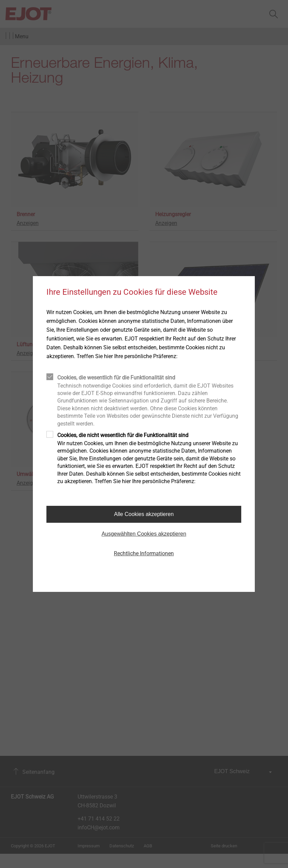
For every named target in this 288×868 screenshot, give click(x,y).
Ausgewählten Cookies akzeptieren (144, 534)
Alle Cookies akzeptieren (144, 514)
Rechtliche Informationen (144, 553)
